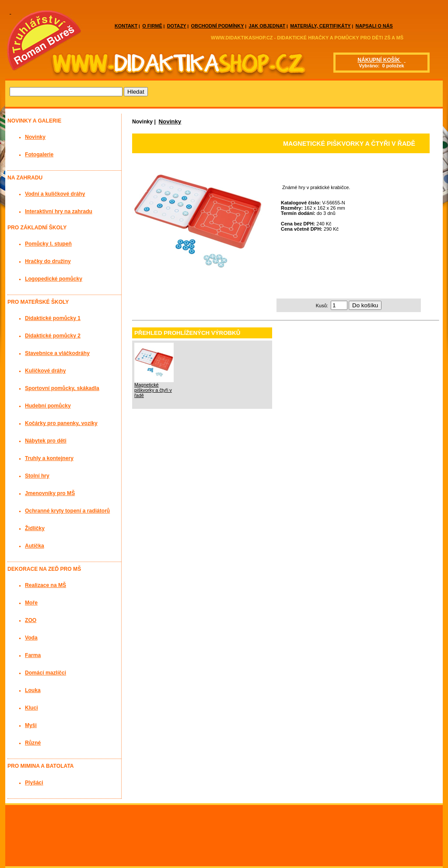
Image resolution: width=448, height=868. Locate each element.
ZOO (31, 620)
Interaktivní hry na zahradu (59, 211)
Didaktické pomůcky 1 (53, 318)
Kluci (31, 708)
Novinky (170, 121)
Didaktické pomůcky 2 (53, 336)
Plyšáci (34, 783)
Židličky (35, 528)
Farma (33, 655)
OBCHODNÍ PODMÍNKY (218, 26)
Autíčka (35, 546)
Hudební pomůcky (48, 406)
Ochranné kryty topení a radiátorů (67, 511)
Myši (31, 725)
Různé (33, 743)
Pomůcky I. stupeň (48, 244)
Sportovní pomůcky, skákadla (62, 388)
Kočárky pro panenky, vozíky (61, 423)
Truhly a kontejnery (49, 458)
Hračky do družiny (48, 261)
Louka (33, 690)
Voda (31, 638)
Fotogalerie (39, 155)
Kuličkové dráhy (45, 371)
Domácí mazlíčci (45, 673)
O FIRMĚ (152, 26)
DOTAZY (177, 26)
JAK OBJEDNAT (267, 26)
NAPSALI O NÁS (374, 26)
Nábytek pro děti (46, 441)
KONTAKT (126, 26)
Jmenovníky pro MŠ (50, 493)
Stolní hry (37, 476)
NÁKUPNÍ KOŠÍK (379, 60)
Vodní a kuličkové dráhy (55, 194)
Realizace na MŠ (45, 585)
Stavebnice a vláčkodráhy (57, 353)
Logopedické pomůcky (54, 279)
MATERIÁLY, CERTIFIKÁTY (320, 26)
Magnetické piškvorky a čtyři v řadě (153, 390)
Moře (31, 603)
